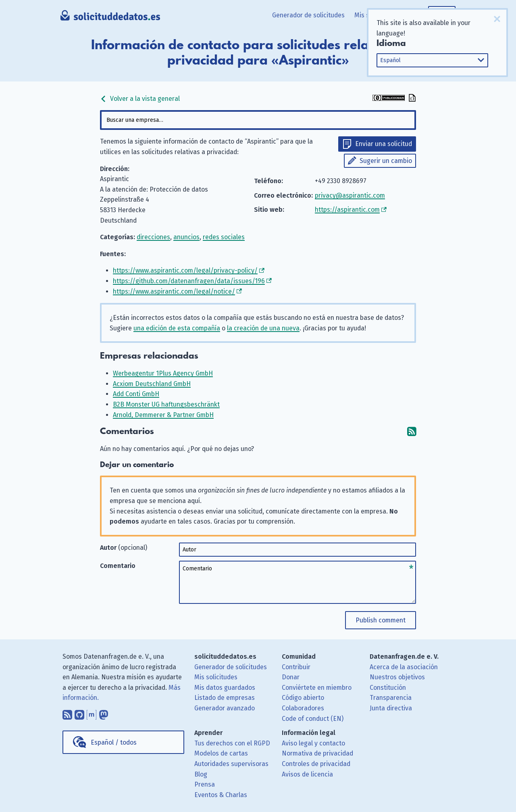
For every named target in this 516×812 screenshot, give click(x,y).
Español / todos (114, 742)
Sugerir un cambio (386, 161)
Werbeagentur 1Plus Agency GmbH (163, 373)
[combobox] (258, 120)
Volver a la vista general (140, 99)
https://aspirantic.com (347, 210)
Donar (291, 677)
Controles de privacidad (316, 764)
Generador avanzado (225, 708)
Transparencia (391, 698)
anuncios (186, 237)
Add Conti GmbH (136, 394)
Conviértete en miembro (317, 688)
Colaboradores (303, 708)
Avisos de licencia (307, 774)
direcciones (153, 237)
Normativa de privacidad (317, 753)
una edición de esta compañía (177, 328)
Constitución (388, 688)
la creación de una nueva (263, 328)
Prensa (205, 784)
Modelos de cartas (221, 753)
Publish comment (381, 620)
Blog (201, 774)
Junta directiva (391, 708)
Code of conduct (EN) (313, 719)
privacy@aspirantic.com (350, 195)
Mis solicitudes (216, 677)
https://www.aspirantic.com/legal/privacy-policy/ (185, 270)
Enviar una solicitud (384, 144)
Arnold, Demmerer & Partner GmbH (163, 415)
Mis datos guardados (225, 688)
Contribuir (296, 667)
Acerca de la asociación (404, 667)
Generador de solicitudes (308, 15)
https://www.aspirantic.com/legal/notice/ (174, 291)
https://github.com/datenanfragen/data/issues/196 (189, 281)
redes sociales (224, 237)
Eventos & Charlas (221, 795)
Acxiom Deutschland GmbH (152, 384)
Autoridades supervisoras (231, 764)
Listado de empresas (225, 698)
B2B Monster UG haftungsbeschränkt (166, 404)
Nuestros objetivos (397, 677)
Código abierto (303, 698)
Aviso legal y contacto (313, 743)
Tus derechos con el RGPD (232, 743)
